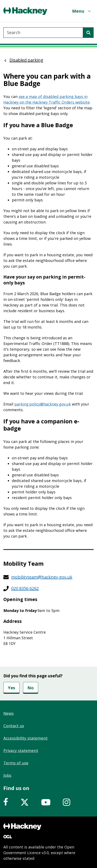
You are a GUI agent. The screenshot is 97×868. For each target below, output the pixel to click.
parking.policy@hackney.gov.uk (43, 404)
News (9, 713)
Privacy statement (21, 750)
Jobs (7, 775)
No (31, 688)
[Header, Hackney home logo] (25, 11)
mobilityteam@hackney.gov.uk (42, 577)
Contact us (14, 726)
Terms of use (16, 763)
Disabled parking (26, 60)
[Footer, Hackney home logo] (22, 827)
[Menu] (82, 11)
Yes (11, 688)
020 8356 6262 (25, 588)
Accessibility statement (26, 738)
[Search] (88, 33)
